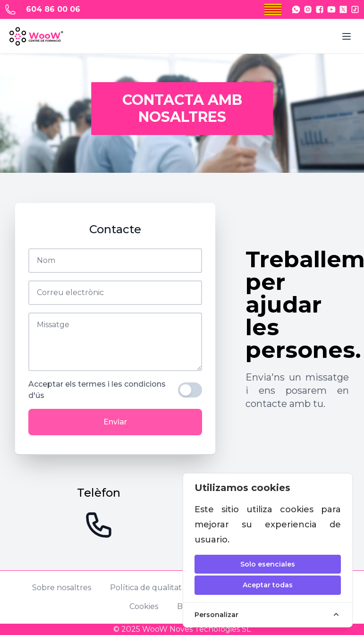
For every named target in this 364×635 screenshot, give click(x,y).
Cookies (144, 606)
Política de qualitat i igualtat (163, 588)
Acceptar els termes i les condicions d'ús (97, 390)
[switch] (190, 390)
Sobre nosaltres (62, 588)
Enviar (115, 422)
